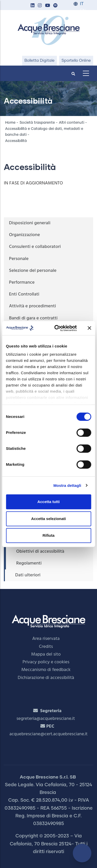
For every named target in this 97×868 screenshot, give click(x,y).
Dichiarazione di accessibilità (46, 678)
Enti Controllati (24, 294)
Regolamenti (29, 563)
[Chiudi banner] (89, 328)
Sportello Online (76, 61)
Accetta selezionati (48, 519)
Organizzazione (24, 235)
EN (83, 11)
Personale (19, 259)
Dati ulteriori (28, 575)
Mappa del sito (46, 654)
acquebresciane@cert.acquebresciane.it (49, 734)
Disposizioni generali (30, 223)
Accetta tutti (48, 502)
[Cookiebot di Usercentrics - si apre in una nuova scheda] (57, 328)
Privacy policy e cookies (46, 662)
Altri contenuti (72, 123)
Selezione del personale (33, 271)
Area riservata (46, 639)
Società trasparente (37, 123)
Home (10, 123)
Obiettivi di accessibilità (40, 552)
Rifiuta (48, 535)
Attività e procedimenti (32, 306)
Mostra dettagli (67, 485)
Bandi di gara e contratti (33, 318)
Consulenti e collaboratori (35, 247)
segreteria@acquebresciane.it (46, 719)
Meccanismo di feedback (46, 670)
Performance (22, 283)
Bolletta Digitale (39, 61)
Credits (46, 647)
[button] (32, 6)
